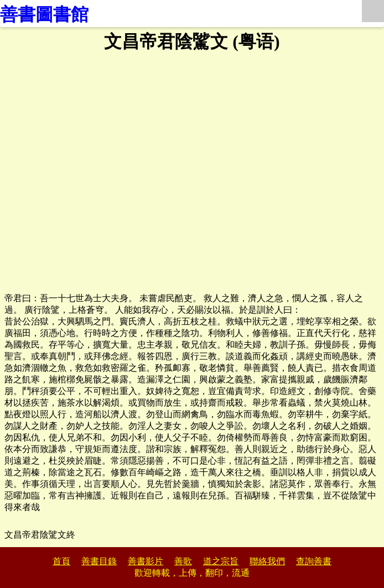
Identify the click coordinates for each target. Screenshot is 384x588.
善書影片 (146, 561)
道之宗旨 (221, 561)
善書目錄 (99, 561)
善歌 (183, 561)
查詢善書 (314, 561)
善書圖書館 (44, 14)
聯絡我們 (267, 561)
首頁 (61, 561)
